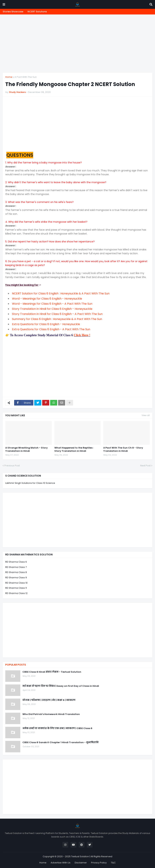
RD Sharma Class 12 (16, 593)
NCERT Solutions (37, 12)
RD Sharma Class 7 (16, 567)
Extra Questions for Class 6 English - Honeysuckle (46, 324)
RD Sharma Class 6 (16, 562)
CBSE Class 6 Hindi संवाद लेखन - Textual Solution (52, 672)
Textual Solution (80, 856)
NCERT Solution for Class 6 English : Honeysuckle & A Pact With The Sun (61, 293)
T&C (113, 863)
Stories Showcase (13, 12)
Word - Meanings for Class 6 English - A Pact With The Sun (52, 304)
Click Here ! (82, 335)
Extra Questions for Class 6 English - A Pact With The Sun (51, 329)
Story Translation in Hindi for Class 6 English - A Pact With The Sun (57, 314)
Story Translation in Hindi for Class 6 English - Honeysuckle (52, 309)
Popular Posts (16, 665)
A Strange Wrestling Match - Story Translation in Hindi (26, 449)
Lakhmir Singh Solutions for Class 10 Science (30, 483)
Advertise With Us (61, 863)
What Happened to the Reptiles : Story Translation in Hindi (74, 449)
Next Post (145, 466)
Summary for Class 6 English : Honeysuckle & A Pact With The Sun (57, 319)
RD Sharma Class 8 (16, 572)
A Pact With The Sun (26, 77)
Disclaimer (81, 863)
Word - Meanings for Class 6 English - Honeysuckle (47, 299)
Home (9, 77)
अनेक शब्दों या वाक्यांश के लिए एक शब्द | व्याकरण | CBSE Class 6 (57, 728)
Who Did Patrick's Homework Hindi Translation (51, 714)
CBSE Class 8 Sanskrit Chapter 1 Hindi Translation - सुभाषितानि (60, 742)
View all (146, 415)
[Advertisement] (77, 44)
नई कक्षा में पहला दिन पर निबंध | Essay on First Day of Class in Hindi (61, 686)
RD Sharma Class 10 (16, 583)
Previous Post (12, 466)
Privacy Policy (99, 863)
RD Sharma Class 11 (16, 588)
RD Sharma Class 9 (16, 578)
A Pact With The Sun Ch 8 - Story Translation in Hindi (123, 449)
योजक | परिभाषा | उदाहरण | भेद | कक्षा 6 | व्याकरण (49, 700)
